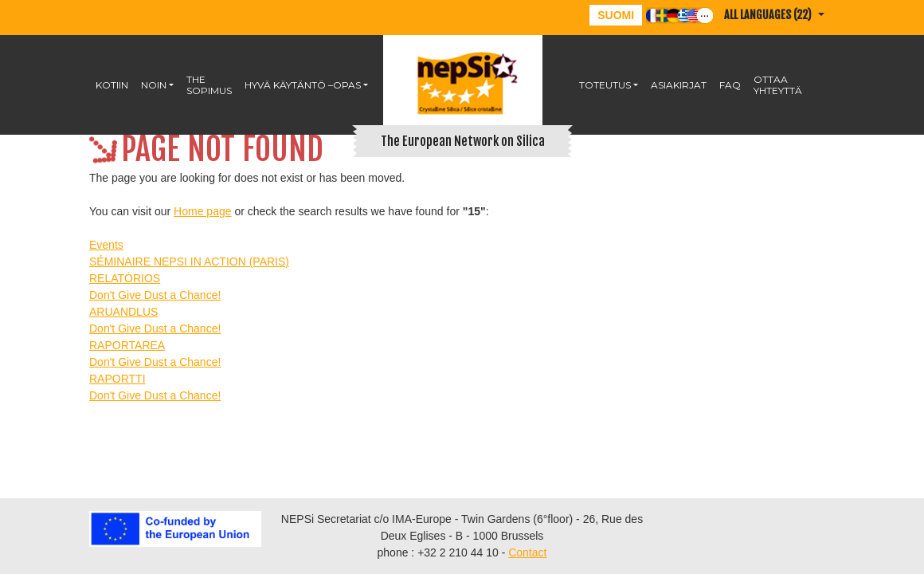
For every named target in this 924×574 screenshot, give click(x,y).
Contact (527, 552)
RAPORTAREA (127, 345)
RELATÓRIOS (125, 278)
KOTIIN (112, 85)
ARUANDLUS (123, 312)
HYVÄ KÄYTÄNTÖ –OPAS (303, 85)
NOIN (154, 85)
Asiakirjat (679, 85)
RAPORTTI (117, 379)
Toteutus (605, 85)
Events (106, 245)
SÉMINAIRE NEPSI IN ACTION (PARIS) (189, 261)
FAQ (730, 85)
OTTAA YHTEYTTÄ (778, 85)
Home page (202, 211)
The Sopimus (209, 85)
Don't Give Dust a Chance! (155, 295)
